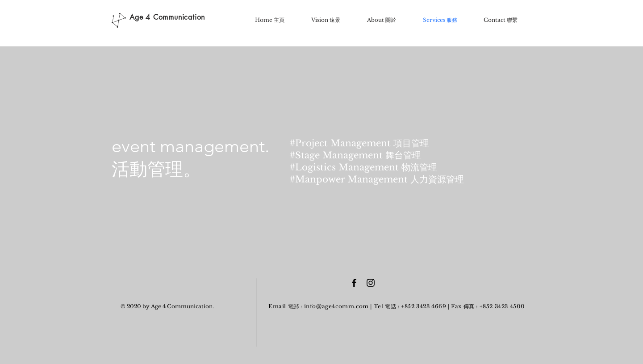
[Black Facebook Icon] (354, 283)
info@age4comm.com (336, 306)
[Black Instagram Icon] (371, 283)
